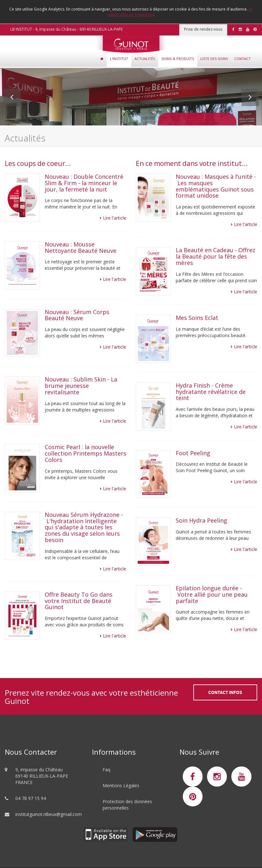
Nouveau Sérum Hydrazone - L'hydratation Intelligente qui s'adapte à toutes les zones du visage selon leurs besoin (84, 527)
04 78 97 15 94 (31, 798)
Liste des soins (214, 59)
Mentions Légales (121, 785)
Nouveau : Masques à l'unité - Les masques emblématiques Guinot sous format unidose (216, 186)
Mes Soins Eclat (197, 318)
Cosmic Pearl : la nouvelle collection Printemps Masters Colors (85, 453)
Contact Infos (225, 692)
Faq (106, 770)
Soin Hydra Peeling (202, 520)
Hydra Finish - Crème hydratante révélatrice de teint (211, 392)
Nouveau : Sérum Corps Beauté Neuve (77, 315)
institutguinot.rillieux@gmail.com (49, 814)
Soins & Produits (178, 59)
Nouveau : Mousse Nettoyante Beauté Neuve (81, 247)
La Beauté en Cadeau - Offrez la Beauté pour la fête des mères (216, 256)
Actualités (145, 59)
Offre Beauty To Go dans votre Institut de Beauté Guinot (79, 601)
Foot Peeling (193, 453)
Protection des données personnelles (127, 805)
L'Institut (119, 59)
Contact (243, 59)
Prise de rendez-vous (203, 29)
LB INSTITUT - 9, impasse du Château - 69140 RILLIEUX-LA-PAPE (66, 29)
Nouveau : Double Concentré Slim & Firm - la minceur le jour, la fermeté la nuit (84, 183)
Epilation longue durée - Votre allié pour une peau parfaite (212, 594)
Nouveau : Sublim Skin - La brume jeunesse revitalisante (81, 386)
